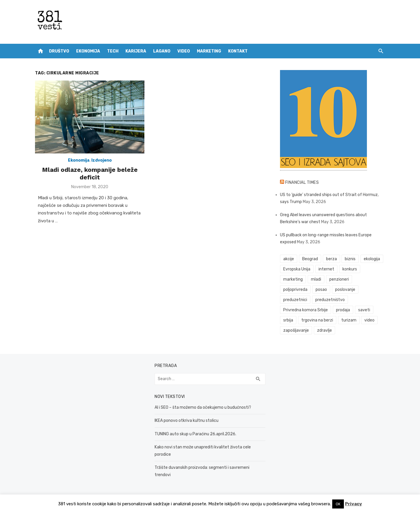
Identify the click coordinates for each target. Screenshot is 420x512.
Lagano (162, 51)
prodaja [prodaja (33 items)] (343, 310)
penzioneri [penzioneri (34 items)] (339, 279)
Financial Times (302, 182)
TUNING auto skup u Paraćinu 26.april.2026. (195, 434)
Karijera (136, 51)
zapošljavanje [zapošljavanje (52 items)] (296, 330)
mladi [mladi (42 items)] (316, 279)
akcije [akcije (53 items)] (289, 259)
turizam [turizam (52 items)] (349, 320)
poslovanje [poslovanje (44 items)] (345, 290)
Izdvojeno (101, 160)
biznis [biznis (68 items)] (350, 259)
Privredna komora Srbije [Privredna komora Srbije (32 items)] (306, 310)
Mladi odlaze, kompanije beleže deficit (90, 173)
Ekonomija (88, 51)
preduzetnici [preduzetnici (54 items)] (295, 300)
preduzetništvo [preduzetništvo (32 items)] (330, 300)
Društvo (59, 51)
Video (184, 51)
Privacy (353, 504)
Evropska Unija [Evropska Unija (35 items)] (297, 269)
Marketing (209, 51)
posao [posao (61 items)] (321, 290)
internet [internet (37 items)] (326, 269)
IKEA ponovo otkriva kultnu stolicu (187, 421)
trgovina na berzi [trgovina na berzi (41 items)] (317, 320)
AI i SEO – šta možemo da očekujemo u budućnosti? (203, 407)
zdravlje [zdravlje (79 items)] (324, 330)
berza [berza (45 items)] (331, 259)
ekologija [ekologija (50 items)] (372, 259)
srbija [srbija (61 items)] (288, 320)
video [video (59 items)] (369, 320)
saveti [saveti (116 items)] (364, 310)
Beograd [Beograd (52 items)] (310, 259)
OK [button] (338, 504)
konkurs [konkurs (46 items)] (350, 269)
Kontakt (238, 51)
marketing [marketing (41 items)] (293, 279)
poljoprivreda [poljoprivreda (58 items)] (295, 290)
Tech (113, 51)
